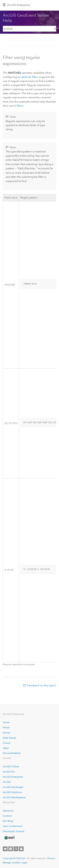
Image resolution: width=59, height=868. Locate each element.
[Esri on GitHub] (16, 848)
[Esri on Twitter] (5, 848)
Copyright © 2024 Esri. (14, 858)
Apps (6, 747)
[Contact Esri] (21, 848)
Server (7, 732)
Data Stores (10, 737)
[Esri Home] (9, 837)
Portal (6, 727)
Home (6, 722)
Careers (7, 815)
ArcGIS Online (11, 766)
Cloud (6, 742)
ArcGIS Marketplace (14, 797)
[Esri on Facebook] (11, 848)
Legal (24, 862)
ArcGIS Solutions (12, 792)
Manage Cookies (11, 862)
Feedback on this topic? (42, 685)
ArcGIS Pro (9, 771)
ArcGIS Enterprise (18, 5)
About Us (8, 810)
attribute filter (29, 77)
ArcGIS (7, 781)
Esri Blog (8, 820)
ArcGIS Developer (13, 786)
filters (20, 106)
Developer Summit (14, 831)
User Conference (13, 825)
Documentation (12, 752)
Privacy (51, 858)
